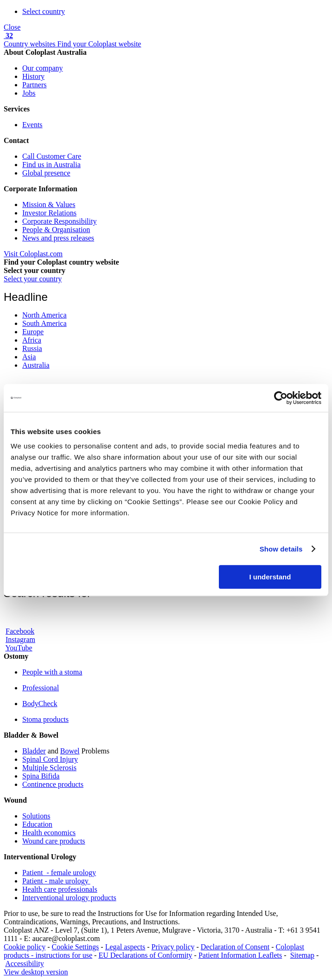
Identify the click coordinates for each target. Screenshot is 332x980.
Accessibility (25, 964)
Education (37, 824)
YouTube (19, 648)
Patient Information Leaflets (240, 955)
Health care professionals (60, 889)
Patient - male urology (56, 881)
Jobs (29, 93)
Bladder (34, 751)
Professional (41, 688)
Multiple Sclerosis (49, 768)
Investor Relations (49, 213)
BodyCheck (40, 704)
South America (45, 323)
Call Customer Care (52, 156)
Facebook (20, 631)
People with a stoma (52, 672)
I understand (270, 577)
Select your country (33, 279)
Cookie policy (25, 947)
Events (32, 125)
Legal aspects (125, 947)
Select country (44, 11)
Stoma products (45, 719)
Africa (32, 340)
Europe (33, 332)
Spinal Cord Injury (50, 759)
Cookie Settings (76, 947)
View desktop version (36, 972)
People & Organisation (56, 230)
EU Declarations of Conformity (145, 955)
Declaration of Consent (235, 947)
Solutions (36, 816)
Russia (32, 348)
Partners (34, 85)
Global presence (46, 173)
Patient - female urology (59, 873)
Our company (43, 68)
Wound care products (54, 841)
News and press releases (58, 238)
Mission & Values (49, 204)
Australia (36, 365)
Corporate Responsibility (59, 221)
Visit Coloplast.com (33, 254)
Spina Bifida (41, 776)
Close (12, 27)
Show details (281, 549)
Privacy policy (173, 947)
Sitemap (302, 955)
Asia (29, 357)
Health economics (49, 833)
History (33, 76)
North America (45, 315)
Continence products (53, 784)
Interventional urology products (69, 898)
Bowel (70, 751)
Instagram (20, 639)
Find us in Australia (51, 165)
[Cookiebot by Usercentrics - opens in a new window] (281, 398)
